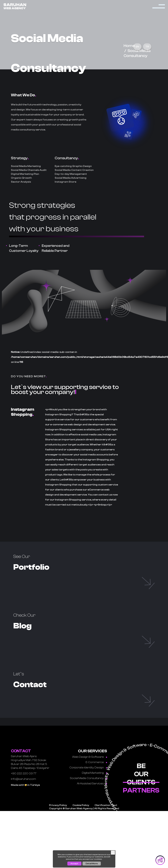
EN (137, 47)
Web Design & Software (90, 750)
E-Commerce (96, 755)
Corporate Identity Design (88, 760)
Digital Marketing (94, 766)
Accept (74, 864)
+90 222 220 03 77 (24, 766)
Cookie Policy (81, 798)
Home (129, 46)
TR (147, 47)
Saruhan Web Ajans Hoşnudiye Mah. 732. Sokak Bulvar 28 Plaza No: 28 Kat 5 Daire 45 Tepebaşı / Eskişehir (30, 755)
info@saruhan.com (23, 772)
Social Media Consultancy (89, 771)
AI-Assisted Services (92, 776)
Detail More (92, 864)
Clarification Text (106, 798)
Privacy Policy (58, 798)
